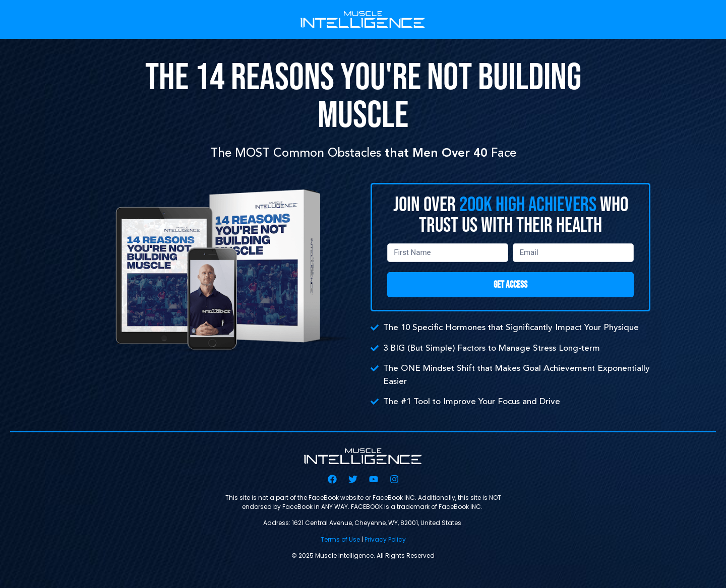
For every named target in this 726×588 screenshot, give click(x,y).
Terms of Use (340, 539)
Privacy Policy (385, 539)
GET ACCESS (510, 285)
